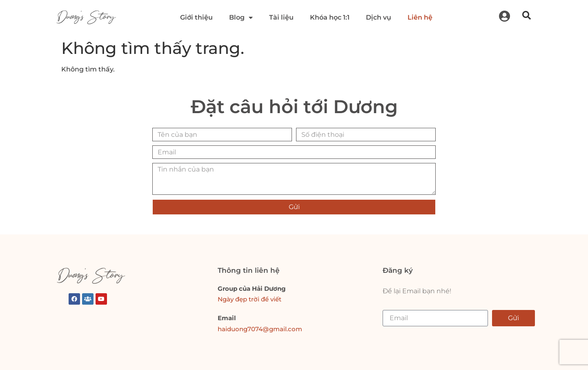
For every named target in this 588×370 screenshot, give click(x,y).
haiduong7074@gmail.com (260, 329)
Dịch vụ (379, 17)
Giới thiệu (196, 17)
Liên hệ (420, 17)
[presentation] (459, 197)
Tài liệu (281, 17)
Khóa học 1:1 (330, 17)
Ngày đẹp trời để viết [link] (249, 299)
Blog (241, 18)
